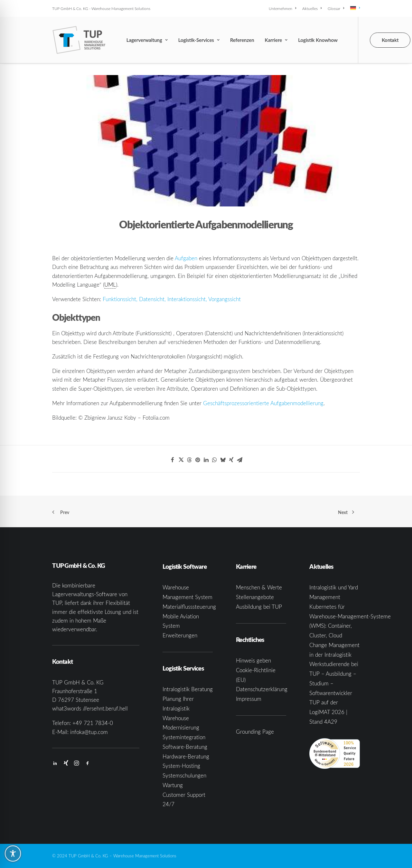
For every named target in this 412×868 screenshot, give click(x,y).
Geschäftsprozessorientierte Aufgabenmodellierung (263, 403)
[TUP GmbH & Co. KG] (79, 40)
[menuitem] (284, 8)
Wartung (173, 785)
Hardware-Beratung (186, 756)
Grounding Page (255, 732)
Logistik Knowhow (318, 40)
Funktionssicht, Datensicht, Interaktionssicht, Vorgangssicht (172, 299)
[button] (55, 763)
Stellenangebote (255, 597)
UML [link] (110, 285)
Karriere (276, 40)
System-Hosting (181, 766)
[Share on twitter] (181, 460)
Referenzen (242, 40)
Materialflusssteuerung (189, 607)
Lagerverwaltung (147, 40)
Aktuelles (312, 8)
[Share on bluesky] (223, 460)
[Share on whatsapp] (214, 460)
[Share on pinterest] (198, 460)
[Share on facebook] (173, 460)
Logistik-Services (199, 40)
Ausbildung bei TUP (259, 607)
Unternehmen (282, 8)
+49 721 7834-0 (93, 723)
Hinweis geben (253, 660)
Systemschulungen (184, 775)
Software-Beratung (185, 747)
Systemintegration (184, 737)
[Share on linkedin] (206, 460)
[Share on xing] (231, 460)
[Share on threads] (189, 460)
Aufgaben (186, 258)
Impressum (249, 699)
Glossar (336, 8)
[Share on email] (239, 460)
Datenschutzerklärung (262, 689)
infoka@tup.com (89, 732)
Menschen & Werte (259, 587)
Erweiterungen (180, 635)
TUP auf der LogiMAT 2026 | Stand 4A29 (328, 712)
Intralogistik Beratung (188, 689)
